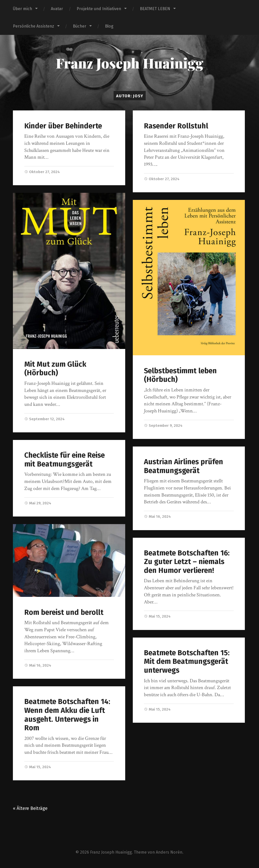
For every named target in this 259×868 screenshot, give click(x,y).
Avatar (57, 9)
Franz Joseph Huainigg (129, 63)
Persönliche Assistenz (34, 26)
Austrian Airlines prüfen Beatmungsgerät (184, 466)
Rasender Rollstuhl (176, 126)
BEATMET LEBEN (155, 9)
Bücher (80, 26)
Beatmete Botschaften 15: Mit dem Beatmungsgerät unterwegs (187, 662)
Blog (109, 26)
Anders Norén (169, 852)
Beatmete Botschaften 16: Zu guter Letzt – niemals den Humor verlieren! (187, 562)
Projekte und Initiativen (99, 9)
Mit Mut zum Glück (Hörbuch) (55, 369)
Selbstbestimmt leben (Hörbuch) (180, 375)
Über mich (23, 9)
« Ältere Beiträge (30, 808)
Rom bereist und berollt (64, 612)
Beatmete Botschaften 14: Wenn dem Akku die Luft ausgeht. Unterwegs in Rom (67, 715)
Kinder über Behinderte (63, 126)
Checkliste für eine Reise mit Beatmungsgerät (64, 460)
